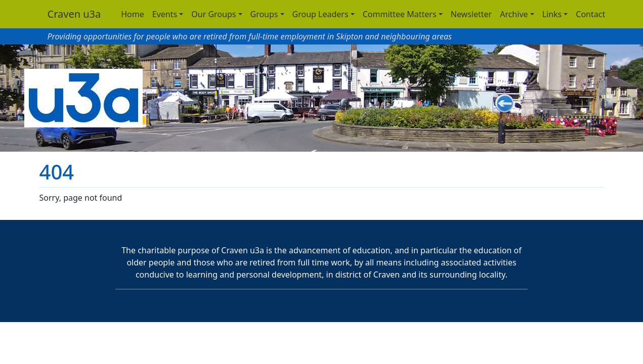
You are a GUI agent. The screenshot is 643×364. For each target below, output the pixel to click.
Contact (590, 14)
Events (165, 14)
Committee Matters (400, 14)
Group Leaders (320, 14)
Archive (514, 14)
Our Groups (213, 14)
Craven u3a (74, 14)
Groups (264, 14)
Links (552, 14)
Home (133, 14)
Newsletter (471, 14)
